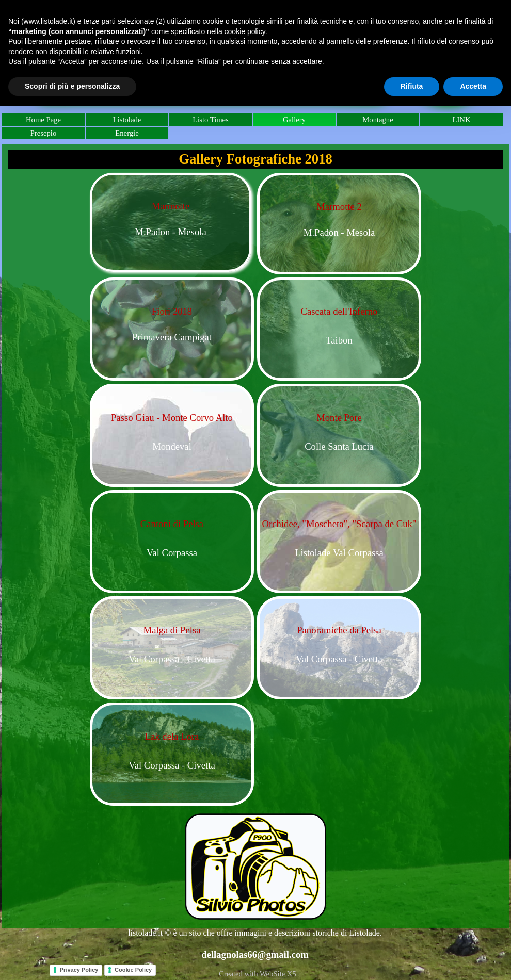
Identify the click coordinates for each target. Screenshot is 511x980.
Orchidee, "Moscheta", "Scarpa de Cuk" (339, 524)
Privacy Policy (79, 970)
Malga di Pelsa (172, 630)
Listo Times (211, 120)
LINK (461, 120)
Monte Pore (339, 418)
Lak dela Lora (172, 736)
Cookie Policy (133, 970)
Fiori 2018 (172, 311)
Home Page (43, 120)
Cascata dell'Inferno (339, 311)
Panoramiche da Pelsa (339, 630)
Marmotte (171, 206)
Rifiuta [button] (412, 86)
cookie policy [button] (245, 31)
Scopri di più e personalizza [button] (72, 86)
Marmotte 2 (339, 207)
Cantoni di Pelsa (172, 524)
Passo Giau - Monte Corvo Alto (172, 418)
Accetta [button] (473, 86)
